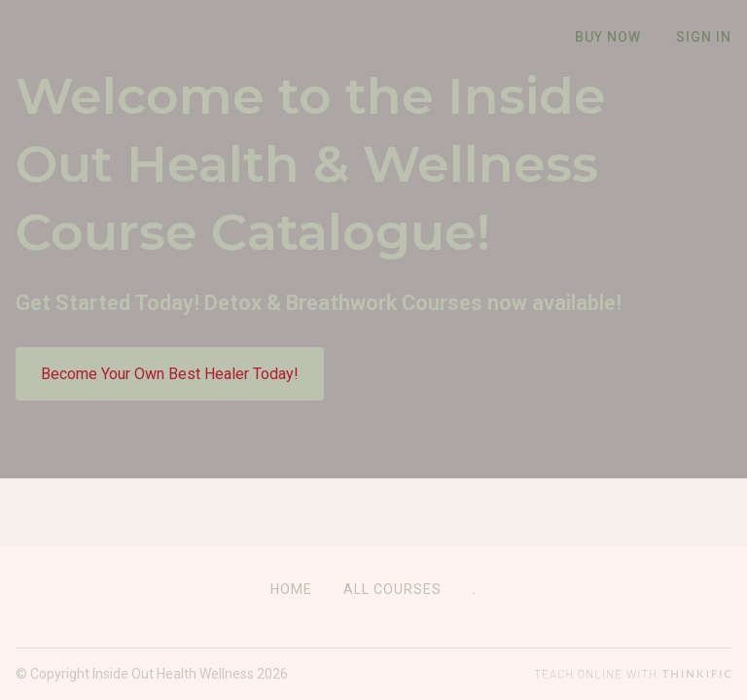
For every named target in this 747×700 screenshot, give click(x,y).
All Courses (392, 589)
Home (291, 589)
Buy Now (608, 37)
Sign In (704, 37)
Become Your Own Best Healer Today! (170, 438)
